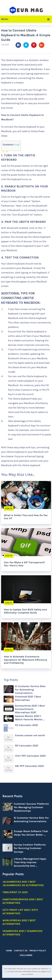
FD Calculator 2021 (26, 725)
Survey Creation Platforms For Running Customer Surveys (30, 848)
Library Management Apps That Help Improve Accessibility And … (30, 862)
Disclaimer (26, 955)
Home (9, 951)
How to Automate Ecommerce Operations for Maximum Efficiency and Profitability (25, 660)
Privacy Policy (38, 951)
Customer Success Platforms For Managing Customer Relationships (31, 807)
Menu (5, 19)
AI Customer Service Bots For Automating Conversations (30, 690)
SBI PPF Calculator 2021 (29, 766)
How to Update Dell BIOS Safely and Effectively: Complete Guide (25, 611)
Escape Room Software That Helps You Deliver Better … (31, 833)
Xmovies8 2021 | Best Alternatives (28, 698)
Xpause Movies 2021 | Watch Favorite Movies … (30, 718)
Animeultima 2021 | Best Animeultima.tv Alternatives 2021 (30, 709)
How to (9, 508)
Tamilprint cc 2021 (15, 892)
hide (16, 145)
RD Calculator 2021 (27, 746)
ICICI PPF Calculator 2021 (30, 756)
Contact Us (21, 951)
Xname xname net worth (30, 735)
